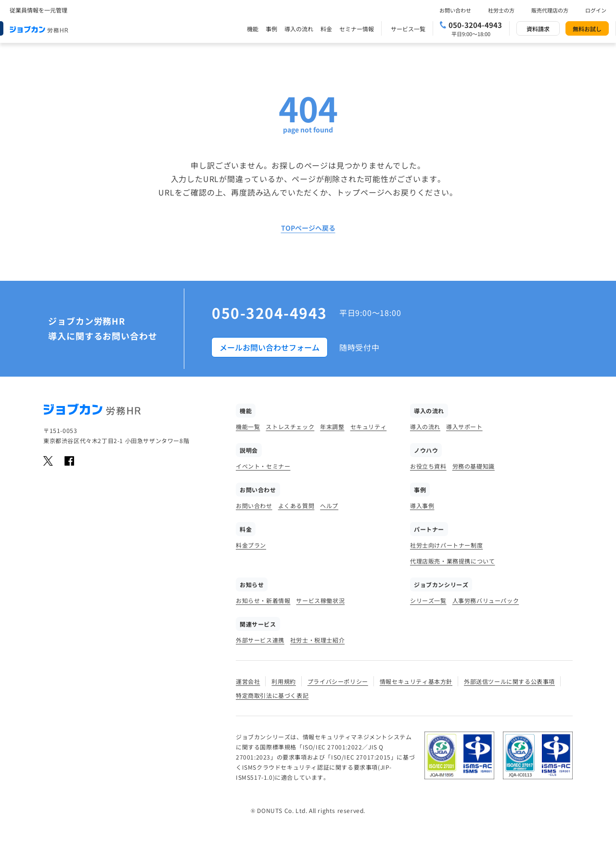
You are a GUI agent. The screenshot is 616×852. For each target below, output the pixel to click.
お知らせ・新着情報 (263, 600)
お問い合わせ (455, 10)
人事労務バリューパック (486, 600)
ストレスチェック (290, 426)
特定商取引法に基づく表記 (272, 695)
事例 (271, 29)
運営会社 (248, 681)
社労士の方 (501, 10)
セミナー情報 (357, 29)
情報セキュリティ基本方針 (416, 681)
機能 (253, 29)
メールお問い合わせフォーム (269, 347)
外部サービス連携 (260, 640)
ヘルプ (329, 505)
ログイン (596, 10)
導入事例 (422, 505)
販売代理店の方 (550, 10)
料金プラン (251, 545)
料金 (326, 29)
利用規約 (283, 681)
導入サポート (464, 426)
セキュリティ (369, 426)
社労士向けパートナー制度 (446, 545)
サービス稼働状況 (320, 600)
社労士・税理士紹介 (317, 640)
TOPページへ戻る (308, 228)
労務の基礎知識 (474, 466)
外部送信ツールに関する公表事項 (509, 681)
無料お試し (587, 29)
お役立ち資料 (428, 466)
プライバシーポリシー (338, 681)
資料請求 (538, 29)
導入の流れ (299, 29)
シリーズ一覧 (428, 600)
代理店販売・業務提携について (452, 561)
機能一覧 (248, 426)
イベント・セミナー (263, 466)
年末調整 (332, 426)
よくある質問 (296, 505)
